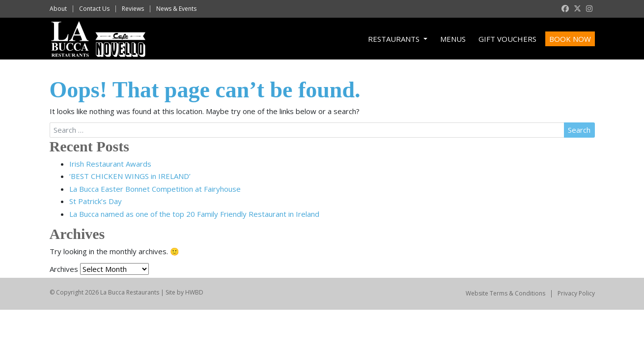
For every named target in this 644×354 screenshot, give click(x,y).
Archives (64, 269)
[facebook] (565, 9)
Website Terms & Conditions (505, 294)
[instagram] (589, 9)
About (58, 9)
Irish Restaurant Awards (110, 164)
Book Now (570, 39)
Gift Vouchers (507, 39)
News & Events (176, 9)
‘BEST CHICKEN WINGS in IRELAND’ (130, 176)
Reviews (133, 9)
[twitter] (577, 9)
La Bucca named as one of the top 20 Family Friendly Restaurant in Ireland (194, 214)
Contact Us (94, 9)
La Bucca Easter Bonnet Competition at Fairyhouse (155, 189)
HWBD (194, 292)
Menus (453, 39)
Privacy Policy (576, 294)
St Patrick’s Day (96, 201)
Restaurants (395, 39)
